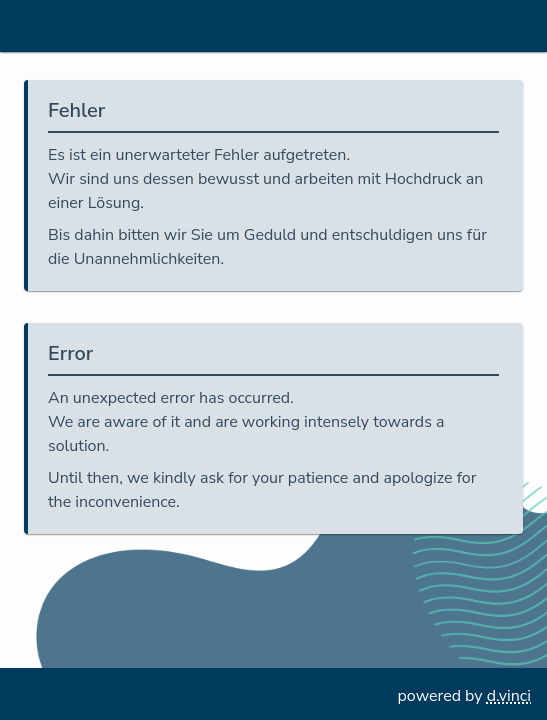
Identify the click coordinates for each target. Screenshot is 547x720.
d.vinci (509, 696)
